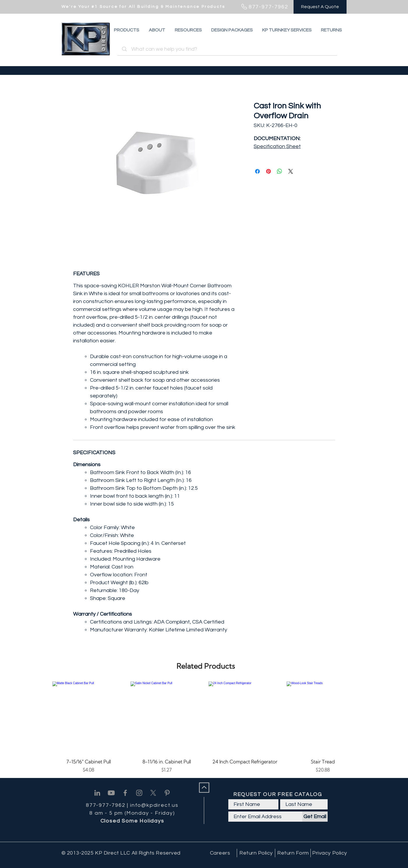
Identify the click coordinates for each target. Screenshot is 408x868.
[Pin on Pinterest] (269, 171)
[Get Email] (315, 817)
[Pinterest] (167, 793)
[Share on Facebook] (257, 171)
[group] (206, 727)
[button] (331, 30)
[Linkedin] (97, 793)
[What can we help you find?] (228, 49)
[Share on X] (291, 171)
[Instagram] (139, 793)
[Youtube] (111, 793)
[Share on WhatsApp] (280, 171)
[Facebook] (125, 793)
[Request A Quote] (320, 7)
